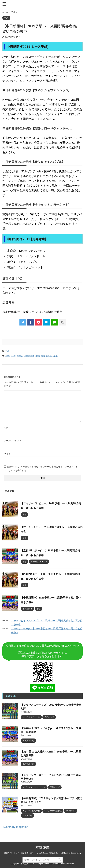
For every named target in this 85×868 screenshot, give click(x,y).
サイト (7, 454)
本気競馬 (42, 848)
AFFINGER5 (68, 864)
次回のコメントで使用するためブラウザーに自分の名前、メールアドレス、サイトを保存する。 (41, 469)
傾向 (43, 356)
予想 (7, 351)
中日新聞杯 (29, 356)
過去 (55, 356)
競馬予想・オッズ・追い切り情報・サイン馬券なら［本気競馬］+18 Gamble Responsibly (42, 853)
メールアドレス (13, 441)
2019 (13, 356)
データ (20, 356)
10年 (7, 356)
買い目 (49, 356)
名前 (7, 427)
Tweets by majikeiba (15, 827)
